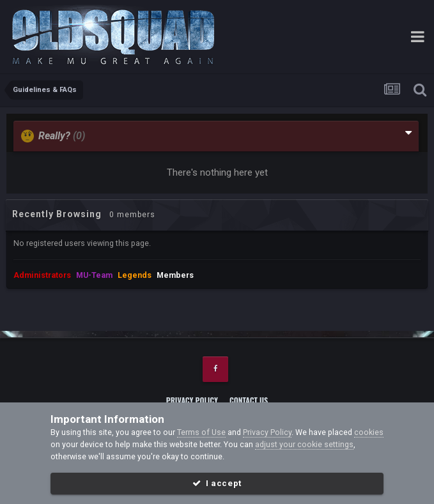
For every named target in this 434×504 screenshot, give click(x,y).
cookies (369, 432)
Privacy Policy (192, 400)
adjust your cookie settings (304, 444)
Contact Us (249, 400)
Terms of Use (201, 432)
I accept (217, 483)
